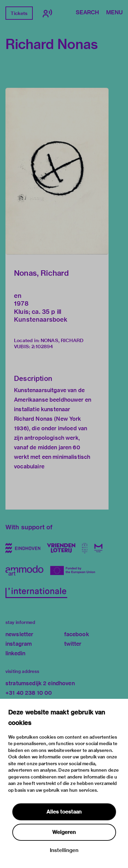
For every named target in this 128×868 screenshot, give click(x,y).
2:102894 (42, 347)
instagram (19, 644)
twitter (73, 644)
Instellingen (64, 850)
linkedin (15, 653)
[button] (57, 171)
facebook (77, 634)
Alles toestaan (64, 812)
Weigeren (64, 832)
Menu (114, 13)
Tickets (19, 13)
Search (87, 13)
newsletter (19, 634)
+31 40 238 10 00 (29, 693)
